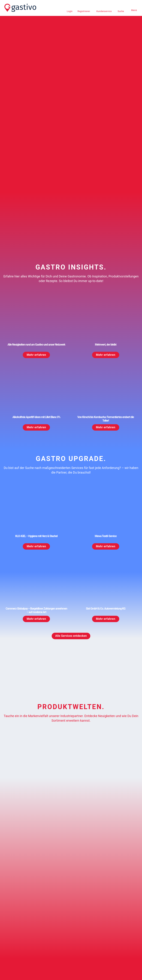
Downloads (80, 919)
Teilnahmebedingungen (87, 943)
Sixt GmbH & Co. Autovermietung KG (106, 498)
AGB (10, 942)
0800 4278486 (15, 907)
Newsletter (80, 901)
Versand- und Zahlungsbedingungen (94, 937)
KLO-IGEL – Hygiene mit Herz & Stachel (36, 426)
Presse (78, 913)
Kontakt (12, 913)
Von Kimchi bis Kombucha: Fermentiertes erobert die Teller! (106, 308)
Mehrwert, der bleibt (106, 234)
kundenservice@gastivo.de (22, 901)
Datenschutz (14, 948)
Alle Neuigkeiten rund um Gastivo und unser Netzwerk (36, 234)
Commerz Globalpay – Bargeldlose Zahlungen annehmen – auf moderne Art (36, 500)
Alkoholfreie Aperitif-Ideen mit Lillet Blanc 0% (36, 307)
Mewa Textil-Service (106, 426)
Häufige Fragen (16, 919)
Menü (134, 10)
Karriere (78, 907)
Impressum (14, 936)
